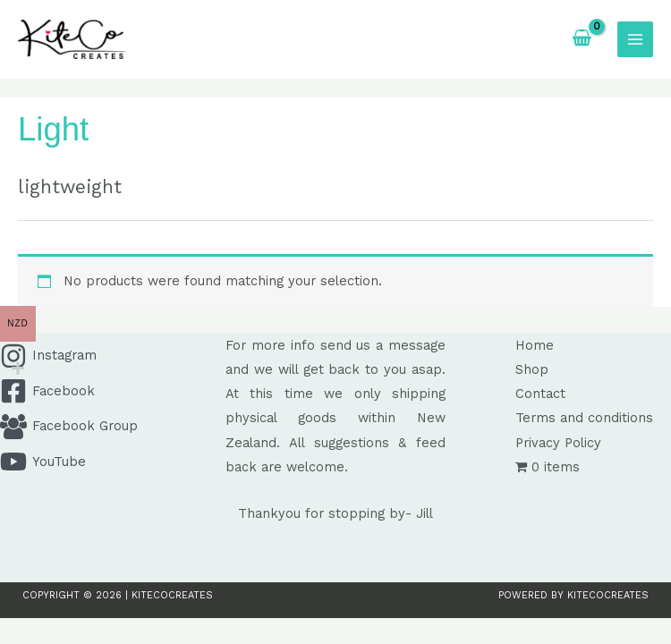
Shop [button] (532, 369)
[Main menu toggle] (635, 39)
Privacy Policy (558, 443)
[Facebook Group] (110, 427)
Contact (540, 394)
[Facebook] (110, 391)
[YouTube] (110, 462)
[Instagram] (110, 356)
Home (535, 345)
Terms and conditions (584, 418)
